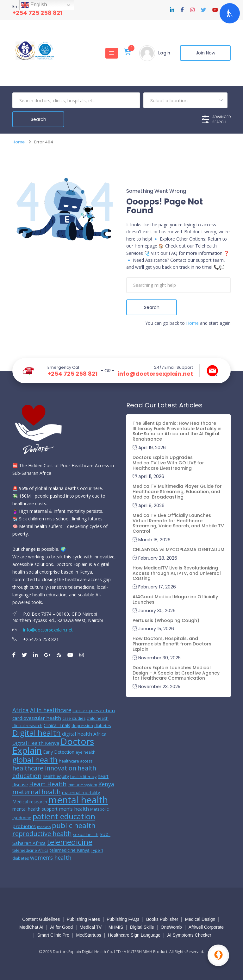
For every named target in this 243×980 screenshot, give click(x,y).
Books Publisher (162, 919)
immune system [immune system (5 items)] (82, 785)
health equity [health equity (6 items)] (56, 776)
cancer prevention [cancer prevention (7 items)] (94, 710)
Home (19, 142)
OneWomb (171, 927)
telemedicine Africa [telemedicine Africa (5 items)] (30, 850)
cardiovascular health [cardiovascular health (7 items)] (37, 718)
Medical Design (200, 919)
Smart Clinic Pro (53, 935)
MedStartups (88, 935)
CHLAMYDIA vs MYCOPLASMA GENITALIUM (178, 550)
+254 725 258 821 (37, 13)
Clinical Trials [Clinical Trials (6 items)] (57, 725)
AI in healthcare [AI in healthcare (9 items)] (51, 710)
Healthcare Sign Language (134, 935)
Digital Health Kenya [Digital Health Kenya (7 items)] (36, 743)
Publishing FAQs (123, 919)
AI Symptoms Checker (189, 935)
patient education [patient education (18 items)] (64, 816)
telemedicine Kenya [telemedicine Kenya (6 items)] (70, 850)
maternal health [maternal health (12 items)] (37, 792)
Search (152, 307)
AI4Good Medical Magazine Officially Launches (175, 599)
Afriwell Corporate (206, 927)
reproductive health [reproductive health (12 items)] (42, 834)
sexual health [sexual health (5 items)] (86, 835)
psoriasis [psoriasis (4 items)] (44, 827)
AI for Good (62, 927)
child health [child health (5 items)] (98, 718)
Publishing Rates (83, 919)
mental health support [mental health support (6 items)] (35, 809)
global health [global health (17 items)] (35, 760)
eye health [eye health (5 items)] (86, 752)
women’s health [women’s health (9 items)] (51, 858)
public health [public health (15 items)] (74, 825)
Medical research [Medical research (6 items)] (30, 802)
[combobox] (185, 100)
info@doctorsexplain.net (155, 374)
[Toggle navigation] (112, 53)
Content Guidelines (41, 919)
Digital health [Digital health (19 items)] (37, 733)
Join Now (206, 53)
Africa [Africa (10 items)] (21, 710)
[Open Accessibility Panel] (230, 13)
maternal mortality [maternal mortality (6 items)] (81, 792)
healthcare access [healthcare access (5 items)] (76, 761)
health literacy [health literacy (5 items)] (83, 777)
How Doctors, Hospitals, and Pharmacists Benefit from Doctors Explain (172, 644)
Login (164, 53)
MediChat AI (31, 927)
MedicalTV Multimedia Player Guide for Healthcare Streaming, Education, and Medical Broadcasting (177, 492)
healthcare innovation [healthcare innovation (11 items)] (44, 768)
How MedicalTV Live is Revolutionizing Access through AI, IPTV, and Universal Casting (177, 573)
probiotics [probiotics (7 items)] (24, 826)
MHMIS (116, 927)
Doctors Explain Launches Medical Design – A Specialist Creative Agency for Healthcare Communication (176, 673)
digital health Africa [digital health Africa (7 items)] (84, 734)
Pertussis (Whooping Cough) (166, 620)
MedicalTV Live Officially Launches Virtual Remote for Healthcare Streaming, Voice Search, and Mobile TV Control (178, 523)
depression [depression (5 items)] (82, 726)
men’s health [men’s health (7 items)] (74, 809)
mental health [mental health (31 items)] (78, 800)
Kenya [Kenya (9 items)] (106, 784)
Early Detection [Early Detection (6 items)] (59, 752)
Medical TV (91, 927)
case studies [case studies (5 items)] (74, 718)
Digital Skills (142, 927)
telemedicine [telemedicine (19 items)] (70, 842)
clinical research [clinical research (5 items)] (27, 726)
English (34, 5)
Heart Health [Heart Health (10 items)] (48, 784)
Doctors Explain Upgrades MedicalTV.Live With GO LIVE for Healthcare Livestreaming (168, 463)
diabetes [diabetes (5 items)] (103, 726)
